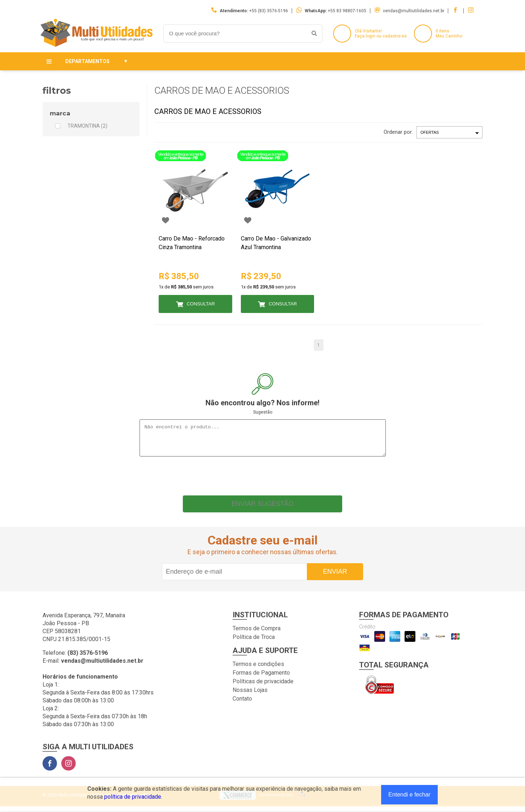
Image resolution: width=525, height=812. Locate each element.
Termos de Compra (257, 634)
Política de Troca (254, 642)
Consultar (201, 304)
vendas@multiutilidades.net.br (414, 11)
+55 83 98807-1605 (347, 11)
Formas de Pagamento (261, 678)
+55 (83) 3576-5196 (269, 11)
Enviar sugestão (262, 509)
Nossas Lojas (250, 695)
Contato (242, 704)
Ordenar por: (398, 132)
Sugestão (263, 412)
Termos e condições (258, 669)
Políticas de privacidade (263, 687)
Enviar (335, 577)
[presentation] (262, 480)
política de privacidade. (133, 797)
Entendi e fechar (409, 795)
